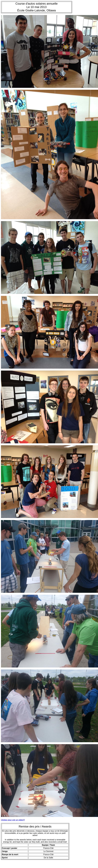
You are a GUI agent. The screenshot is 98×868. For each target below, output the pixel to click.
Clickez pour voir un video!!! (13, 820)
